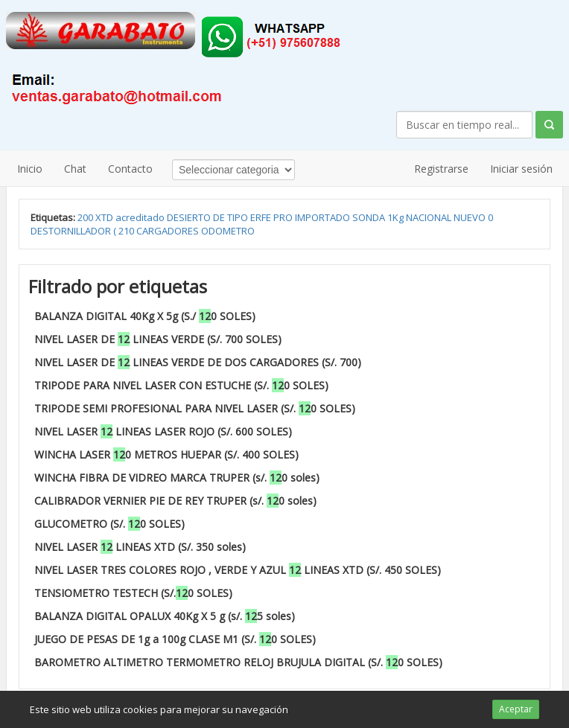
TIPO (239, 217)
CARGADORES (169, 231)
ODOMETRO (228, 231)
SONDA (370, 217)
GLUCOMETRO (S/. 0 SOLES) (109, 524)
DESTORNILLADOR (72, 231)
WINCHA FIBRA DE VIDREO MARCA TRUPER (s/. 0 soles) (177, 478)
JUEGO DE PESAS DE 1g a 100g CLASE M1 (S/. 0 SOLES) (175, 639)
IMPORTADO (324, 217)
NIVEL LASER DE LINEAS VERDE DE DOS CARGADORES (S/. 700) (198, 362)
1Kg (397, 217)
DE (220, 217)
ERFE (262, 217)
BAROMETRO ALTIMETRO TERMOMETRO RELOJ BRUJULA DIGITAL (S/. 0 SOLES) (238, 662)
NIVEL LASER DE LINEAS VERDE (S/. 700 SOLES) (158, 339)
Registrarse (441, 169)
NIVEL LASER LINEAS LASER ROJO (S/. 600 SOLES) (163, 431)
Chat (75, 169)
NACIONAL (430, 217)
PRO (284, 217)
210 (127, 231)
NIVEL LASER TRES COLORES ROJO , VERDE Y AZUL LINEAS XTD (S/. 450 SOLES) (238, 570)
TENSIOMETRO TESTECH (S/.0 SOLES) (133, 593)
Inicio (30, 169)
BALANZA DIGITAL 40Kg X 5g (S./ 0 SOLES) (145, 316)
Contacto (130, 169)
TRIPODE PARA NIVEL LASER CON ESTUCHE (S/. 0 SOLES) (181, 385)
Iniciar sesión (521, 169)
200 (86, 217)
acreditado (141, 217)
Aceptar (516, 709)
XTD (105, 217)
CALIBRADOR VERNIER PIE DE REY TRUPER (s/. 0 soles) (175, 501)
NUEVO (471, 217)
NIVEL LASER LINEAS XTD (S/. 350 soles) (140, 547)
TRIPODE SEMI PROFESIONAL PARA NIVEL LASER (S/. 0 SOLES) (195, 408)
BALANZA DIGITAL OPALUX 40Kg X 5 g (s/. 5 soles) (165, 616)
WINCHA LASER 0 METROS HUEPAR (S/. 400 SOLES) (166, 454)
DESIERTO (190, 217)
